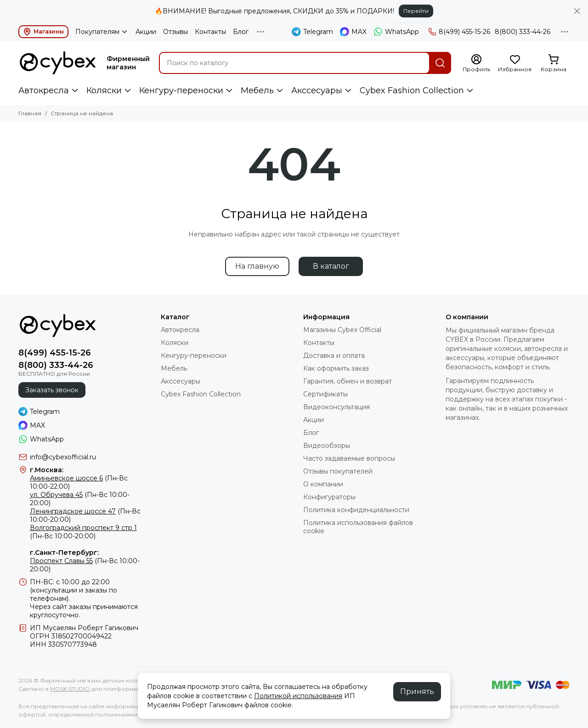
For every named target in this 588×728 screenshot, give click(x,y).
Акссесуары (317, 90)
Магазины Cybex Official (342, 330)
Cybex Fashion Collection (412, 90)
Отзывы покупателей (338, 471)
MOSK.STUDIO (70, 689)
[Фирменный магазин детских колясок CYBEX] (58, 63)
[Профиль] (476, 63)
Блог (241, 32)
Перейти (416, 11)
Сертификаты (325, 394)
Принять (417, 691)
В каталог (331, 266)
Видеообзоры (327, 446)
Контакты (210, 32)
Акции (146, 32)
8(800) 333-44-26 (523, 32)
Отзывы (175, 32)
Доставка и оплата (334, 356)
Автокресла (44, 90)
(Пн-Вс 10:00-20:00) (83, 532)
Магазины (43, 32)
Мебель (257, 90)
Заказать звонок (52, 390)
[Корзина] (554, 63)
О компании (323, 484)
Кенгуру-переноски (181, 90)
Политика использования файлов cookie (358, 527)
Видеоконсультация (336, 407)
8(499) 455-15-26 (459, 32)
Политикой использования (298, 696)
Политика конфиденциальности (356, 510)
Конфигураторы (329, 497)
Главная (30, 113)
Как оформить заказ (336, 368)
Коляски (104, 90)
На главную (257, 266)
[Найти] (440, 63)
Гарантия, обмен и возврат (348, 381)
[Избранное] (515, 63)
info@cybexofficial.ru (63, 457)
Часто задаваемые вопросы (349, 458)
